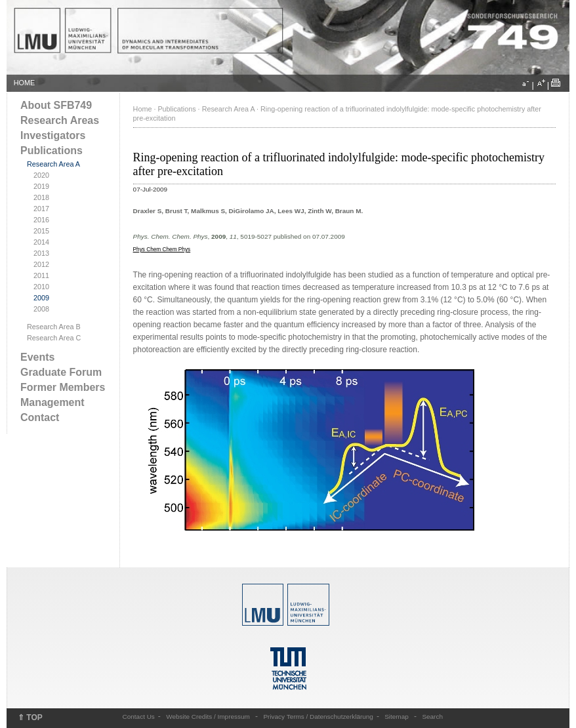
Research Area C (54, 338)
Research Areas (60, 120)
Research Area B (54, 327)
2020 (41, 175)
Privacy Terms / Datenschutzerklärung (318, 717)
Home (143, 109)
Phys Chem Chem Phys (162, 250)
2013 (41, 253)
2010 (41, 287)
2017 (41, 209)
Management (52, 402)
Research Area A (53, 164)
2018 (41, 197)
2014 (41, 242)
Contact (40, 417)
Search (432, 717)
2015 (41, 231)
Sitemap (397, 717)
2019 (41, 186)
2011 (41, 275)
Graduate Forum (61, 372)
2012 (41, 264)
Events (37, 357)
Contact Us (139, 717)
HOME (24, 83)
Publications (51, 151)
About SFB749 (56, 105)
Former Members (63, 387)
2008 (41, 309)
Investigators (53, 135)
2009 (41, 298)
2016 (41, 220)
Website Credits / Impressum (208, 717)
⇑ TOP (30, 718)
